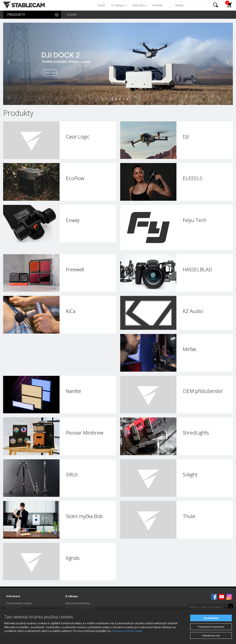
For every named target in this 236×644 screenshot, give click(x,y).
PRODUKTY (16, 15)
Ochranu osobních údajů (127, 631)
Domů (101, 5)
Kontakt (157, 5)
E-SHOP (72, 15)
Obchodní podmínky (77, 603)
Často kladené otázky (19, 603)
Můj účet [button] (140, 5)
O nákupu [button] (119, 5)
